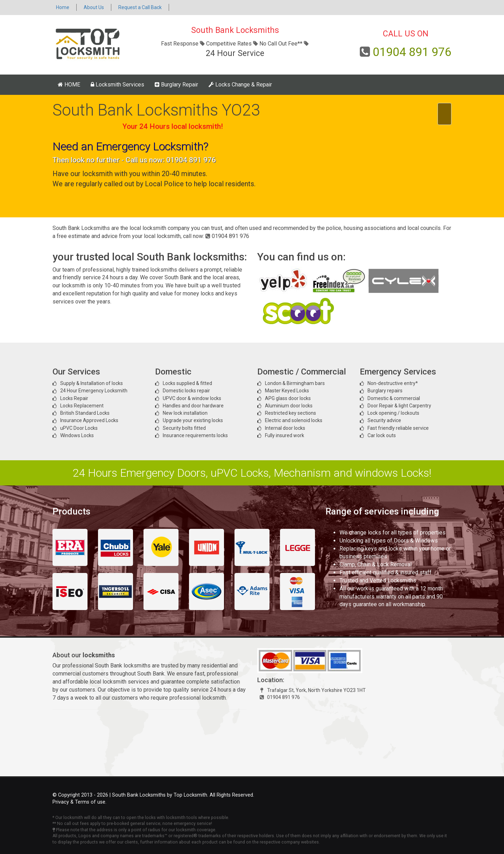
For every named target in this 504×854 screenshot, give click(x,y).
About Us (94, 7)
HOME (69, 85)
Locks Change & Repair (240, 85)
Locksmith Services (117, 85)
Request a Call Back (140, 7)
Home (63, 7)
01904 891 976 (412, 52)
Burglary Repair (176, 85)
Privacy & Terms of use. (79, 802)
